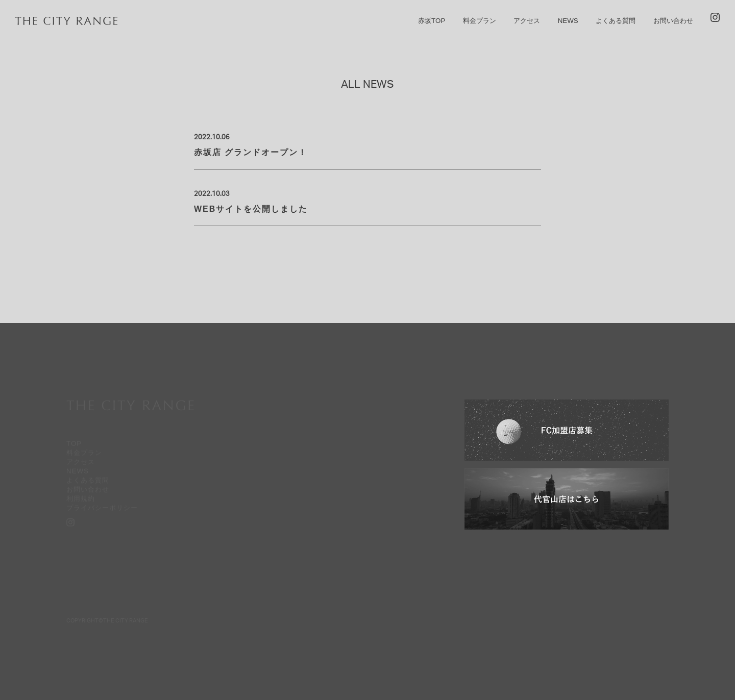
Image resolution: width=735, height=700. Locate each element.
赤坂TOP (432, 21)
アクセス (527, 21)
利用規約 (81, 499)
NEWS (568, 21)
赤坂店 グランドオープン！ (251, 152)
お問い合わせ (673, 21)
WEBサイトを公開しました (251, 209)
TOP (74, 444)
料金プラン (480, 21)
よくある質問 (616, 21)
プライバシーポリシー (102, 508)
